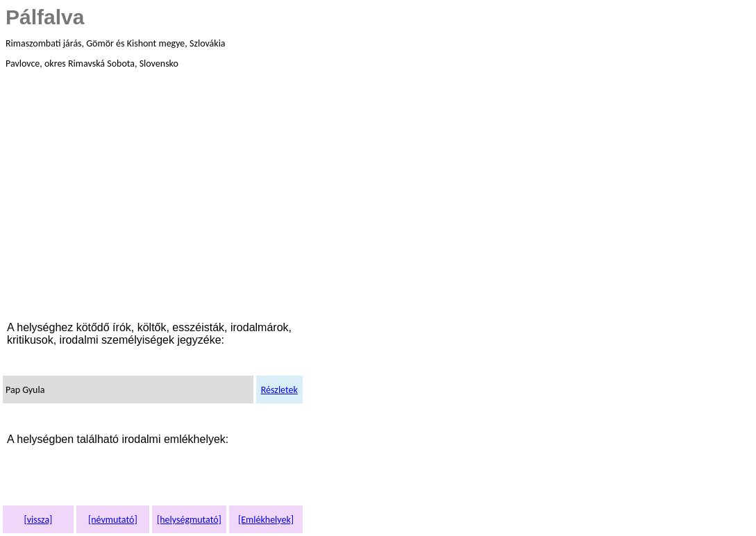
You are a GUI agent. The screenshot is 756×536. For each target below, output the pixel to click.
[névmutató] (113, 520)
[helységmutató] (189, 520)
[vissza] (38, 520)
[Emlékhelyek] (266, 520)
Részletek (279, 390)
